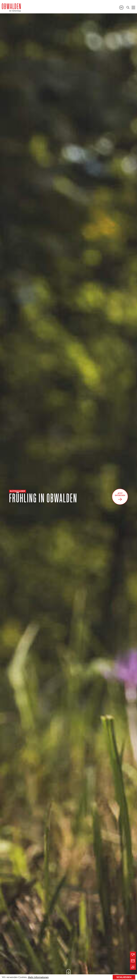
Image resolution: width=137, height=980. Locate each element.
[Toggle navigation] (134, 8)
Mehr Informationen (38, 977)
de (121, 7)
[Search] (128, 8)
